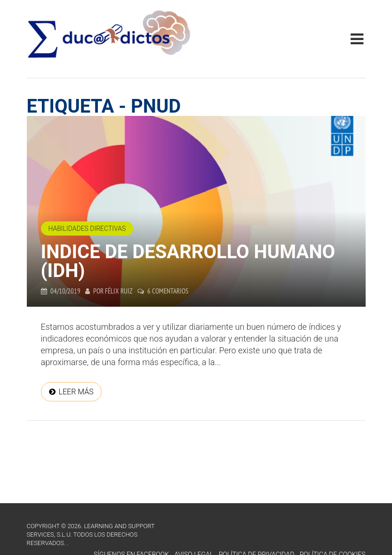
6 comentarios (168, 291)
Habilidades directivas (87, 229)
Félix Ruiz (119, 291)
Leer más (76, 392)
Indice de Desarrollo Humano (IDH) (188, 261)
